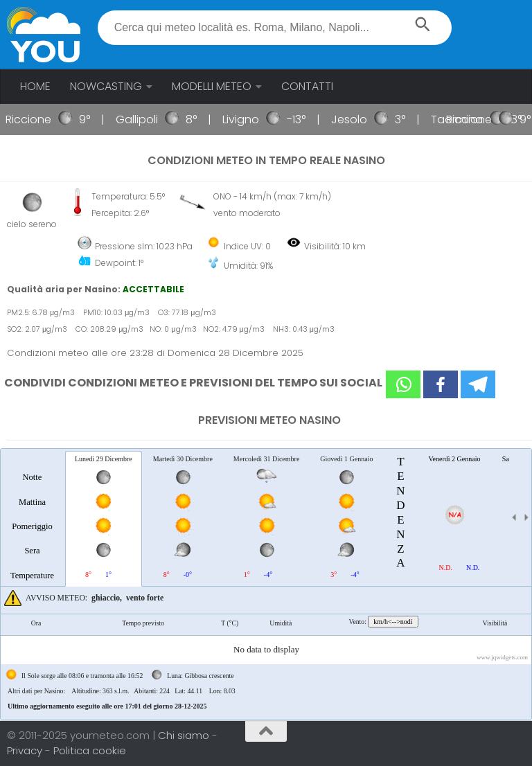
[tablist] (266, 584)
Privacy (26, 750)
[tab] (32, 518)
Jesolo (355, 119)
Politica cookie (90, 750)
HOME (35, 86)
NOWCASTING (106, 86)
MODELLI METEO (212, 86)
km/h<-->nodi (393, 622)
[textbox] (275, 28)
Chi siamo (185, 735)
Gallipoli (143, 119)
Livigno (247, 119)
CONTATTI (307, 86)
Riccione (35, 119)
